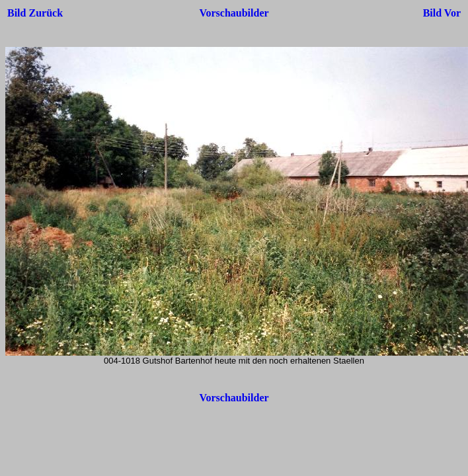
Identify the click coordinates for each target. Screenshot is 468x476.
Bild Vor (442, 13)
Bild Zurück (35, 13)
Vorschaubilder (234, 13)
